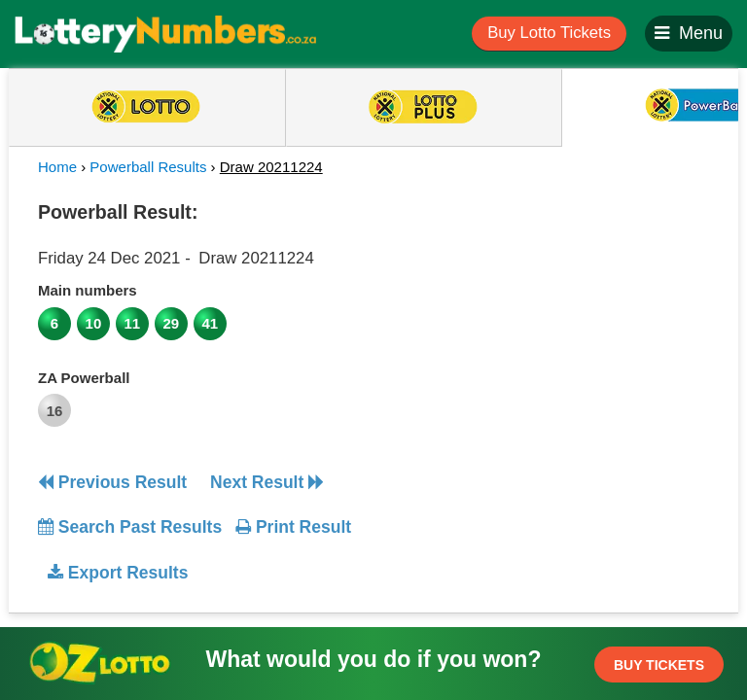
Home (57, 167)
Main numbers (88, 290)
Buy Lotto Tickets (549, 33)
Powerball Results (148, 167)
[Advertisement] (551, 315)
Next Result (267, 482)
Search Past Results (130, 527)
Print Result (293, 527)
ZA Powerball (84, 378)
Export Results (118, 573)
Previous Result (112, 482)
